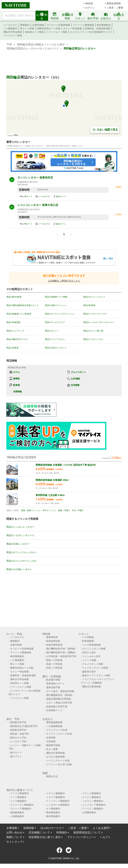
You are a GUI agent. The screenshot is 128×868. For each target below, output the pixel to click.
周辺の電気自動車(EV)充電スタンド (22, 305)
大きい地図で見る (105, 130)
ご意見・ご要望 (115, 8)
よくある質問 (101, 828)
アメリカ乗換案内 (19, 793)
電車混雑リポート (55, 684)
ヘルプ (104, 837)
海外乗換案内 (104, 25)
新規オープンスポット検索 (96, 675)
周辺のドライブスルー (55, 339)
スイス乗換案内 (18, 801)
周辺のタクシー (52, 331)
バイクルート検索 (13, 35)
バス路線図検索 (54, 726)
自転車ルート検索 (34, 32)
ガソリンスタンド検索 (94, 649)
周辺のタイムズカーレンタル (21, 561)
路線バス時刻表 (54, 660)
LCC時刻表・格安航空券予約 (61, 656)
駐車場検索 (88, 641)
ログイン (90, 8)
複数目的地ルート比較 (49, 28)
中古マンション (49, 510)
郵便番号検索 (53, 745)
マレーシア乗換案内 (21, 809)
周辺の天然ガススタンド (56, 348)
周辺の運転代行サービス (17, 339)
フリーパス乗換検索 (83, 25)
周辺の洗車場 (12, 348)
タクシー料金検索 (72, 28)
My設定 (89, 3)
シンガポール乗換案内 (58, 805)
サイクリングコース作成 (59, 734)
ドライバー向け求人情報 (59, 764)
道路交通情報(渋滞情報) (59, 699)
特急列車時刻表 (54, 645)
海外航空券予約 (18, 730)
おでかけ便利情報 (55, 757)
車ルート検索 (27, 28)
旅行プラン (16, 756)
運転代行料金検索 (13, 32)
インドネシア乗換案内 (94, 805)
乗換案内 (25, 25)
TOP (9, 44)
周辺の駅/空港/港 (14, 297)
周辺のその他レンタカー (19, 569)
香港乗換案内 (53, 812)
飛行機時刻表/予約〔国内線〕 (62, 649)
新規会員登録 (114, 3)
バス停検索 (88, 637)
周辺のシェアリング (15, 331)
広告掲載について (39, 832)
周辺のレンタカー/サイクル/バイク (99, 322)
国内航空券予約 (18, 722)
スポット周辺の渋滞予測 (59, 703)
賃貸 (23, 510)
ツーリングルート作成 (58, 761)
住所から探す (89, 652)
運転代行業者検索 (91, 687)
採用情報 (29, 828)
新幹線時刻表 (53, 641)
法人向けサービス (51, 828)
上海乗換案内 (17, 816)
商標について (14, 837)
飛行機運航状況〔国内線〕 (60, 695)
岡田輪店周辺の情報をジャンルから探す (41, 44)
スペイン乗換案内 (91, 797)
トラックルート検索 (57, 32)
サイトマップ (14, 842)
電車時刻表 (52, 637)
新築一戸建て (64, 510)
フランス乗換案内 (91, 793)
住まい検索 (52, 749)
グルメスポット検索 (93, 664)
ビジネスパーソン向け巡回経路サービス (91, 32)
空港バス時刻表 (54, 668)
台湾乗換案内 (89, 812)
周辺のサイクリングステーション (60, 314)
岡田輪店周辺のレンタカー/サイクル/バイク (33, 48)
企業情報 (12, 828)
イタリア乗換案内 (55, 797)
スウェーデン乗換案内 (22, 805)
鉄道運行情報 (53, 680)
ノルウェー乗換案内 (93, 801)
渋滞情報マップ (54, 710)
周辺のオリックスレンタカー (21, 552)
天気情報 (51, 741)
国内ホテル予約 (18, 738)
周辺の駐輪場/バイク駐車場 (19, 314)
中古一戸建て (78, 510)
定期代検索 (38, 25)
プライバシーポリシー (80, 837)
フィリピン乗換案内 (93, 809)
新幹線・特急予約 (19, 734)
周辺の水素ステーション (56, 305)
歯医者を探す (89, 672)
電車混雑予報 (53, 687)
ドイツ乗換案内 (18, 797)
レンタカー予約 (18, 741)
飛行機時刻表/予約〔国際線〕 (62, 652)
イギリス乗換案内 (55, 793)
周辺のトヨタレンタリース (20, 535)
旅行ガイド (16, 753)
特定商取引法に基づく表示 (45, 837)
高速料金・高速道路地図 (97, 28)
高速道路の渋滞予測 (57, 707)
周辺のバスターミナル (93, 339)
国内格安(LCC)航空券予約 (24, 726)
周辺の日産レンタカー (18, 544)
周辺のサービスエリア (55, 322)
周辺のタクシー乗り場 (93, 331)
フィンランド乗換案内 (58, 801)
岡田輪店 (13, 77)
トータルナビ (10, 25)
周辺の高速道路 (13, 322)
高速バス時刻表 (54, 664)
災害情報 (51, 738)
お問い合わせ (14, 832)
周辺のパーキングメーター (95, 314)
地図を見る (52, 776)
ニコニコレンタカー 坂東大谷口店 (38, 205)
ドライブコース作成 (57, 730)
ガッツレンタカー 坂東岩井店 (35, 178)
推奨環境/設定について (87, 832)
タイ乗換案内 (53, 809)
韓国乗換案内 (17, 812)
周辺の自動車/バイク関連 (56, 297)
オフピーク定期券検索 (58, 25)
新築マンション (34, 510)
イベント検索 (89, 660)
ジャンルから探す (91, 656)
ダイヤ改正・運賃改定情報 (60, 691)
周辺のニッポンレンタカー (20, 527)
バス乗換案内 (10, 28)
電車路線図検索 (54, 722)
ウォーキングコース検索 (95, 668)
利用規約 (62, 832)
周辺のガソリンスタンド (94, 297)
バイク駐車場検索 (91, 645)
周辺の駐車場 (89, 305)
